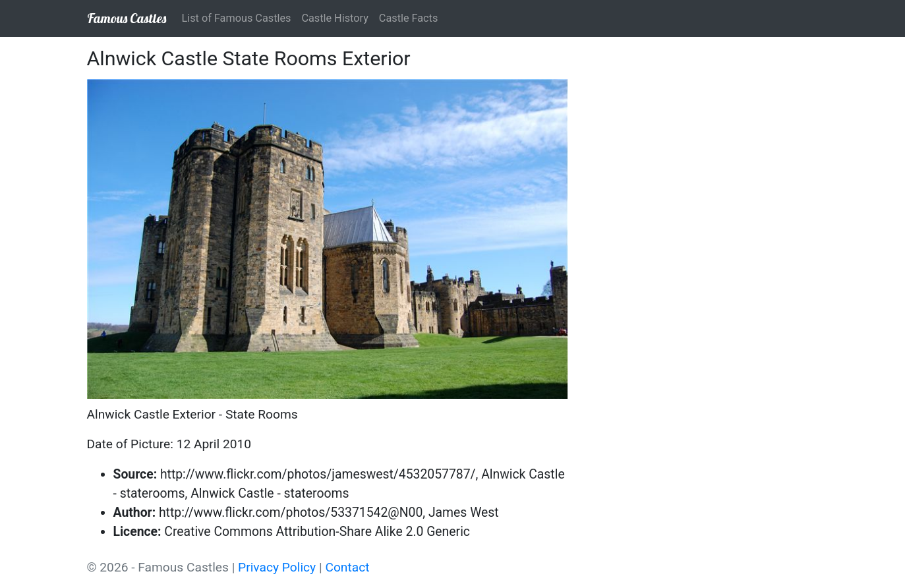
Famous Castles (127, 18)
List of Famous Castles (237, 18)
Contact (347, 567)
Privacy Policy (277, 567)
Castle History (335, 18)
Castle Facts (408, 18)
